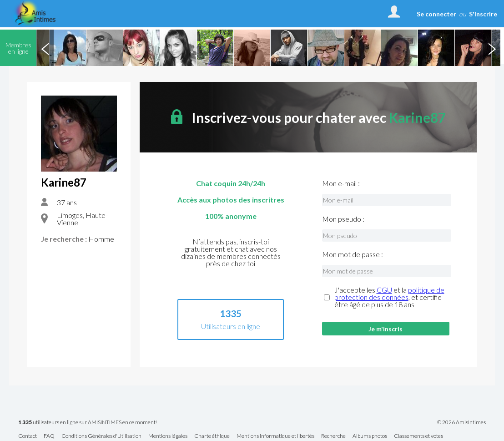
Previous (45, 48)
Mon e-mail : (341, 183)
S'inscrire (483, 14)
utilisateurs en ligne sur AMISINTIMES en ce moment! (88, 423)
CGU (384, 290)
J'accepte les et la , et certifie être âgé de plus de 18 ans (389, 297)
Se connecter (436, 14)
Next (492, 48)
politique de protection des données (389, 293)
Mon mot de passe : (353, 254)
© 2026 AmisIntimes (461, 422)
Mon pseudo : (343, 219)
